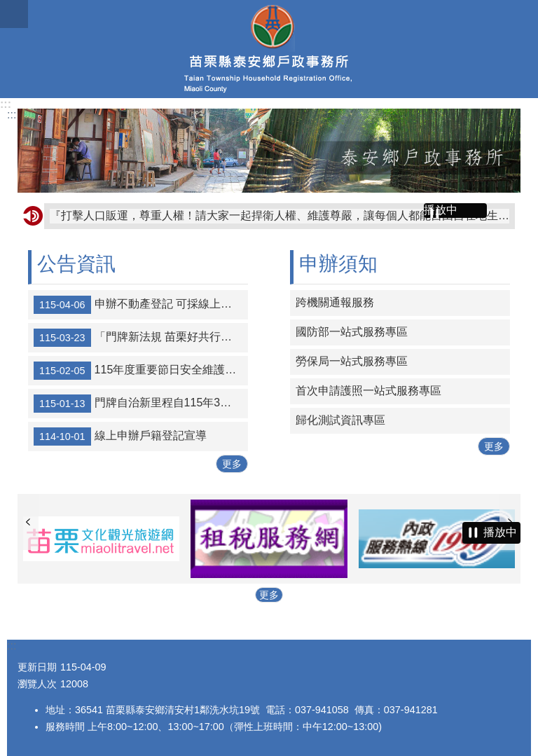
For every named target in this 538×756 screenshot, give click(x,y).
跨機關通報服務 (335, 302)
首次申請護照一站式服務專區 (368, 391)
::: (6, 104)
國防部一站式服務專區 (352, 332)
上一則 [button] (28, 522)
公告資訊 (76, 264)
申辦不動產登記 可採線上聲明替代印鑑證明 (141, 305)
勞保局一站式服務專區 (352, 361)
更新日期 (37, 667)
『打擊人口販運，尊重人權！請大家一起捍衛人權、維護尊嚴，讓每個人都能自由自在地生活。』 (280, 215)
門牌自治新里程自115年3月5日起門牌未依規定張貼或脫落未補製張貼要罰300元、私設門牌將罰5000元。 (141, 404)
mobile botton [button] (14, 14)
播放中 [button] (441, 210)
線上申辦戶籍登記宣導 (120, 437)
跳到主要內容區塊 (7, 7)
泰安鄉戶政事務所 (269, 49)
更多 (232, 464)
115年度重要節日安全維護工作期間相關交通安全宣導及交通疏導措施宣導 (141, 371)
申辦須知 (338, 264)
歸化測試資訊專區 (340, 420)
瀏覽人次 (37, 684)
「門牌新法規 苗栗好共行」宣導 (141, 338)
